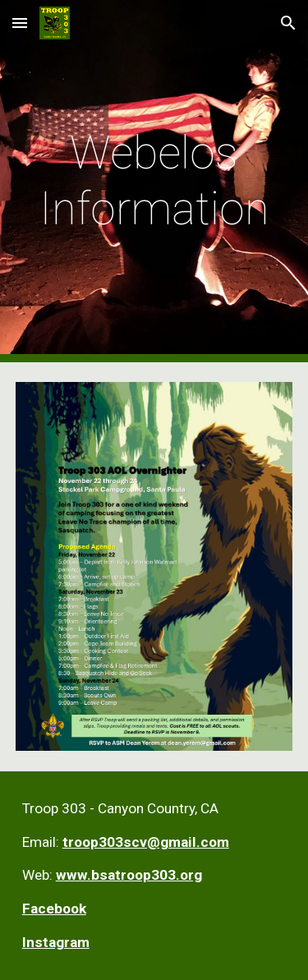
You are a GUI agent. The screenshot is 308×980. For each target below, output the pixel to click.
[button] (20, 23)
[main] (154, 181)
